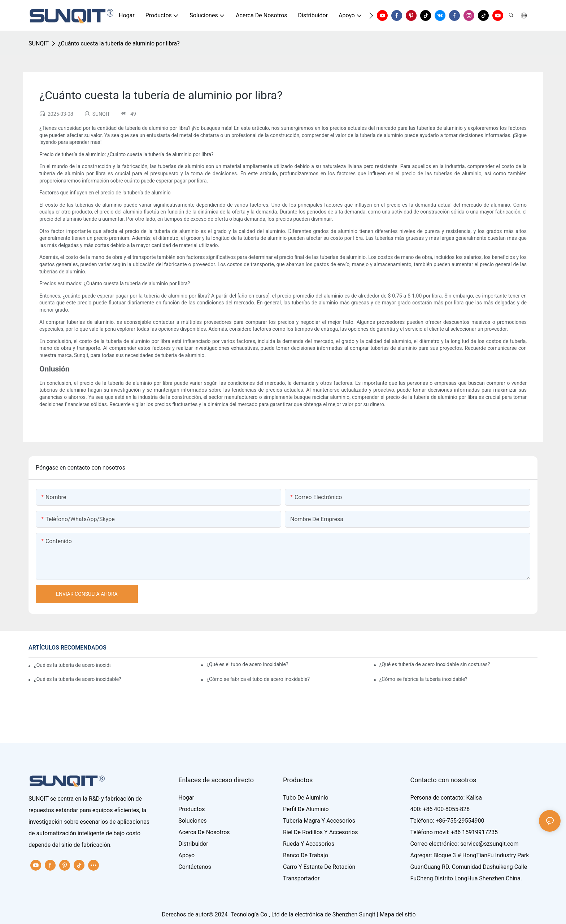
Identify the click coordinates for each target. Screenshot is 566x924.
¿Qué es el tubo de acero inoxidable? (247, 664)
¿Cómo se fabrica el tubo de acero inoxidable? (258, 679)
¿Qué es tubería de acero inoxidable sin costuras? (435, 664)
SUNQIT (39, 43)
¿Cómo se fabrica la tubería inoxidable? (423, 679)
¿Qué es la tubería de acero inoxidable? (72, 665)
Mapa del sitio (398, 914)
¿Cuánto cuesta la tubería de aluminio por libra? (119, 43)
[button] (371, 16)
